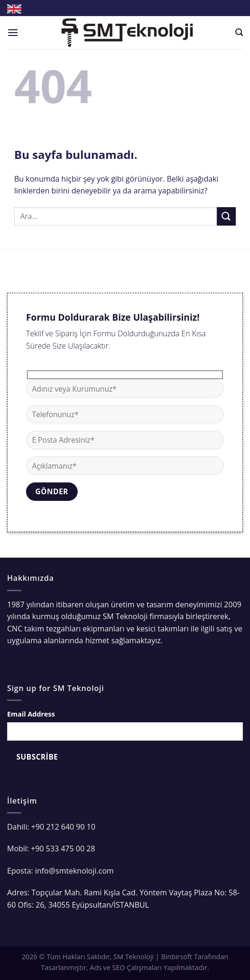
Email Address (31, 714)
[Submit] (226, 216)
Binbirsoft (177, 957)
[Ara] (239, 32)
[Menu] (13, 32)
